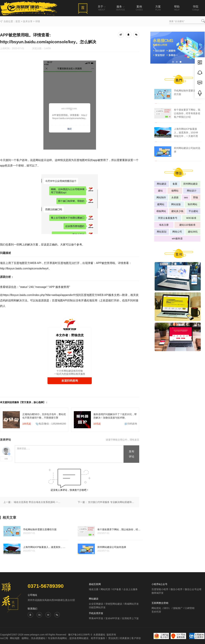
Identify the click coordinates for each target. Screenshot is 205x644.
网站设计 (192, 191)
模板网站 (161, 211)
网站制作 (161, 197)
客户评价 (136, 638)
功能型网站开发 (97, 607)
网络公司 (177, 232)
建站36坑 (193, 232)
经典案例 (125, 638)
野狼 (196, 197)
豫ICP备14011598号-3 (80, 635)
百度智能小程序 (160, 589)
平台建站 (193, 211)
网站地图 (15, 638)
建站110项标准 (187, 225)
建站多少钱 (177, 211)
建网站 (161, 204)
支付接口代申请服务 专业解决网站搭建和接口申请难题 (112, 502)
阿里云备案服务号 (168, 218)
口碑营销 (190, 608)
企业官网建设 (96, 604)
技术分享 (28, 21)
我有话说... (69, 454)
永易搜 (175, 197)
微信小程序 (176, 589)
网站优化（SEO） (161, 608)
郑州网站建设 (190, 184)
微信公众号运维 (193, 589)
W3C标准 (191, 218)
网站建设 (162, 184)
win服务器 (177, 238)
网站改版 (176, 204)
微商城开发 (158, 593)
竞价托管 (156, 612)
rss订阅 (4, 638)
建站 (160, 191)
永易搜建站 (99, 635)
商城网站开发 (132, 604)
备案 (175, 184)
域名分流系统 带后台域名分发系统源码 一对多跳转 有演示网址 (38, 502)
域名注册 (164, 225)
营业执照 (113, 638)
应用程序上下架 (130, 618)
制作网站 (193, 204)
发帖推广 (178, 608)
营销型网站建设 (114, 604)
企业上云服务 (131, 589)
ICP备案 (117, 589)
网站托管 (105, 589)
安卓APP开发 (113, 618)
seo (186, 197)
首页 (18, 21)
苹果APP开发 (96, 618)
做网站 (175, 191)
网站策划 (162, 232)
